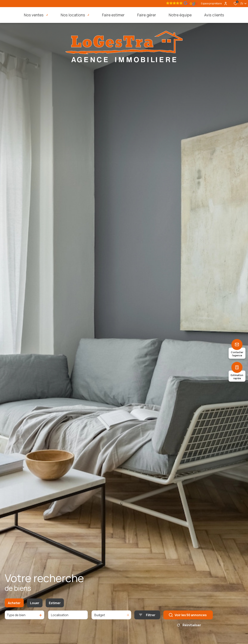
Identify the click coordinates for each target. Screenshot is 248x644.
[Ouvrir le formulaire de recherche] (147, 617)
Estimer (55, 605)
